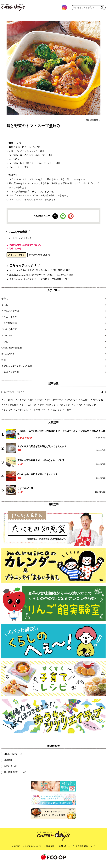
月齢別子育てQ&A (10, 376)
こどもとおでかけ (25, 442)
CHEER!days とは (13, 758)
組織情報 (8, 764)
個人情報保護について (15, 776)
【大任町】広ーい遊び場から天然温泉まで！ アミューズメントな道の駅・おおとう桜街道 (61, 437)
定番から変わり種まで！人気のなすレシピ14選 (41, 464)
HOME (17, 850)
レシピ (20, 468)
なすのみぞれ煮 (25, 492)
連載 (4, 364)
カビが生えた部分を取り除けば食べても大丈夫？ (42, 450)
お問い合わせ (10, 770)
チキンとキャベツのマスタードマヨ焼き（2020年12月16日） (40, 283)
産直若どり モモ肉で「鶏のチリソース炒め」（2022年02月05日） (42, 279)
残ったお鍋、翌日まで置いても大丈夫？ (37, 478)
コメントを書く (16, 259)
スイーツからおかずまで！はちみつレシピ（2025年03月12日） (41, 274)
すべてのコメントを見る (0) (39, 259)
